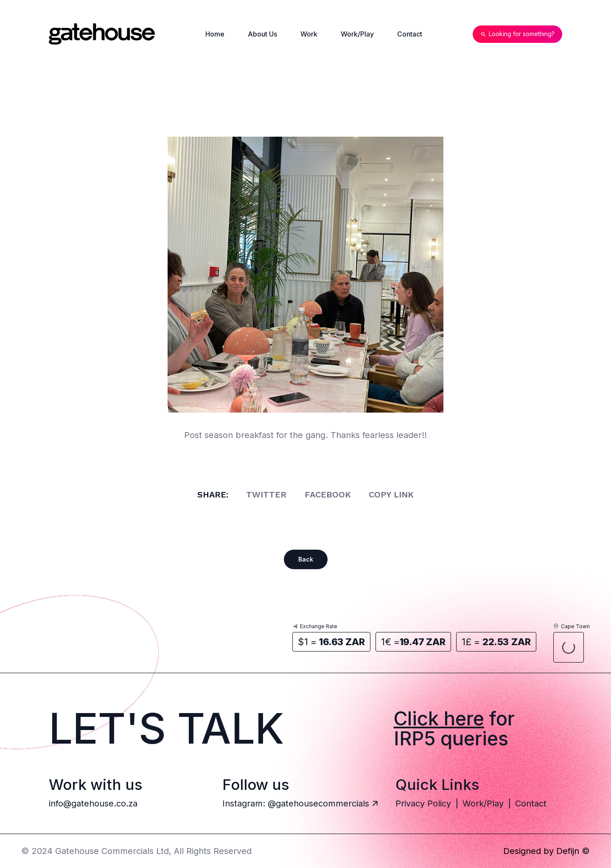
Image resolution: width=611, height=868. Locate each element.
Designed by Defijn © (547, 851)
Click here (439, 718)
